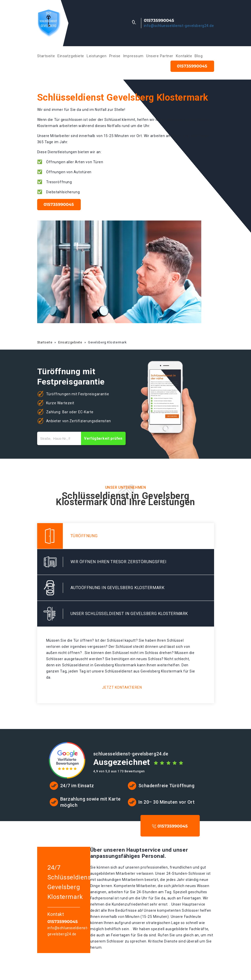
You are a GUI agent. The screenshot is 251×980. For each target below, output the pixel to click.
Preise (115, 56)
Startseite (46, 56)
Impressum (133, 56)
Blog (199, 56)
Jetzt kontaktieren (122, 687)
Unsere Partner (160, 56)
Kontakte (184, 56)
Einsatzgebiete (71, 56)
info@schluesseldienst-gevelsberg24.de (179, 26)
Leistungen (97, 56)
